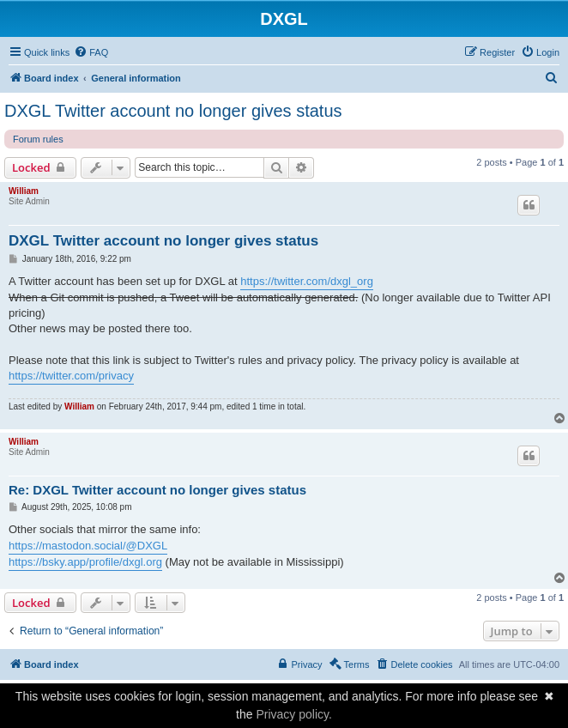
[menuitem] (91, 52)
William (24, 191)
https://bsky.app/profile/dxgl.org (85, 562)
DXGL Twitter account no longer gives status (173, 111)
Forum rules (38, 139)
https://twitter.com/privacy (71, 376)
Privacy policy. (293, 714)
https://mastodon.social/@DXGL (88, 546)
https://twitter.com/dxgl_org (307, 281)
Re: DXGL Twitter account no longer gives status (157, 490)
